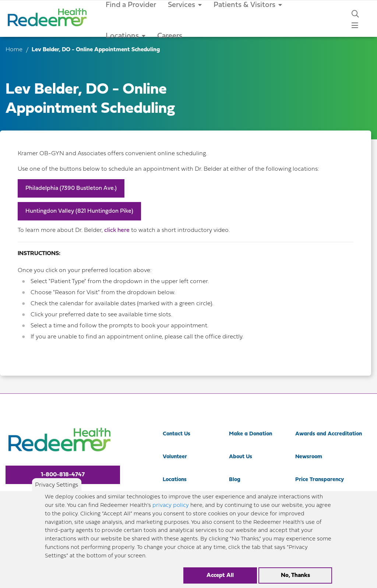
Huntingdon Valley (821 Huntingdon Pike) (79, 211)
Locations (126, 36)
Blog (235, 480)
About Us (241, 457)
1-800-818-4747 (63, 475)
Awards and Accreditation (329, 434)
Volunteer (175, 457)
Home (14, 50)
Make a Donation (251, 434)
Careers (170, 36)
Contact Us (177, 434)
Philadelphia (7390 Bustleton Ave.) (71, 188)
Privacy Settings (57, 490)
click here (118, 230)
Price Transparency (320, 480)
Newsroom (309, 457)
